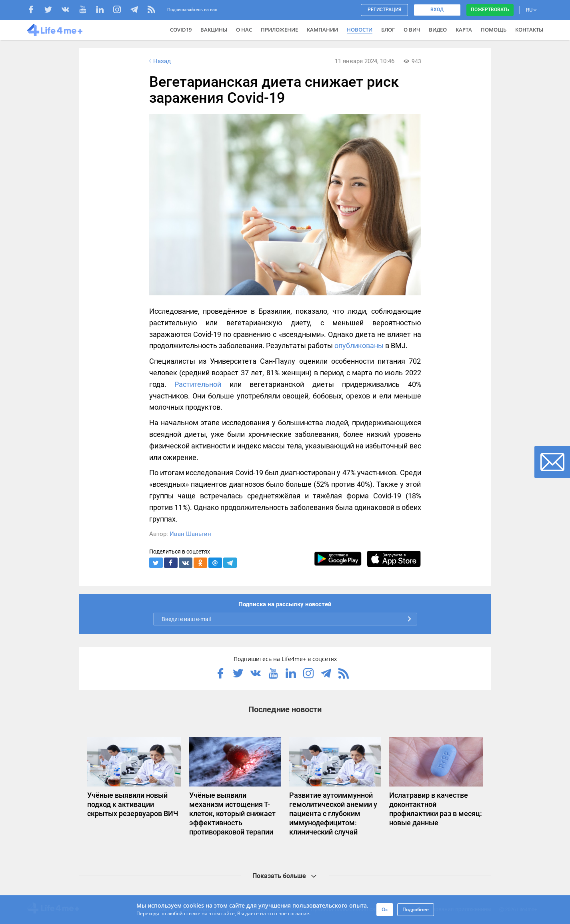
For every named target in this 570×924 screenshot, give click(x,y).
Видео (438, 30)
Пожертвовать (490, 10)
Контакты (529, 30)
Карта (464, 30)
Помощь (494, 30)
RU (531, 10)
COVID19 (181, 30)
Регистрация (384, 10)
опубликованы (359, 346)
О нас (244, 30)
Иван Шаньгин (190, 534)
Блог (388, 30)
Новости (360, 30)
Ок (385, 909)
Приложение (279, 30)
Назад (159, 61)
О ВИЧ (412, 30)
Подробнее (416, 909)
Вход (437, 10)
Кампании (322, 30)
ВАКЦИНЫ (214, 30)
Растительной (198, 384)
